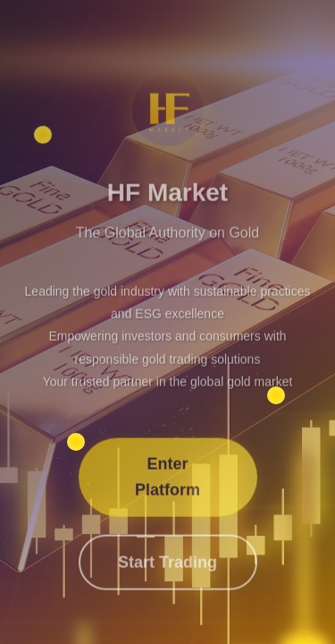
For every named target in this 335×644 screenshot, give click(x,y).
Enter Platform (167, 479)
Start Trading (167, 564)
